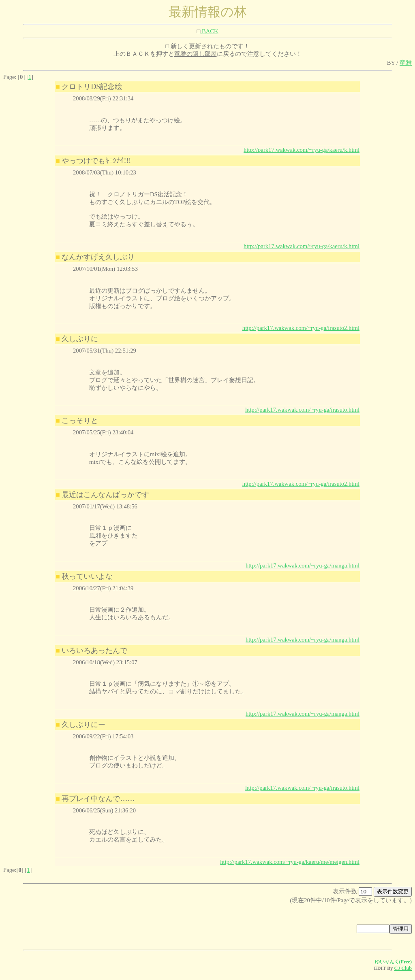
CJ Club (403, 968)
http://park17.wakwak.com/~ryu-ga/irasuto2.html (301, 328)
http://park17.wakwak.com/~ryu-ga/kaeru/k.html (302, 150)
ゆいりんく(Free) (394, 962)
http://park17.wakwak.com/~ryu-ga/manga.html (303, 565)
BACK (209, 31)
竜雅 (406, 63)
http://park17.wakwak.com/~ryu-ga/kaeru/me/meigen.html (290, 862)
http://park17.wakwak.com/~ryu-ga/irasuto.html (302, 410)
